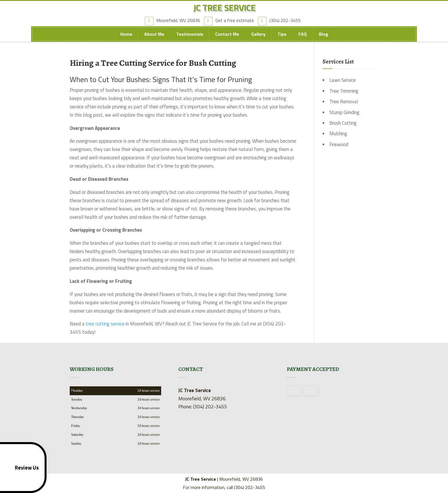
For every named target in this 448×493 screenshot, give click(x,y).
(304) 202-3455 (281, 23)
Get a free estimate (230, 23)
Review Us (21, 468)
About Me (154, 37)
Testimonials (190, 37)
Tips (282, 37)
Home (126, 37)
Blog (324, 37)
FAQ (303, 37)
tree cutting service (105, 324)
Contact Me (227, 37)
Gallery (258, 37)
